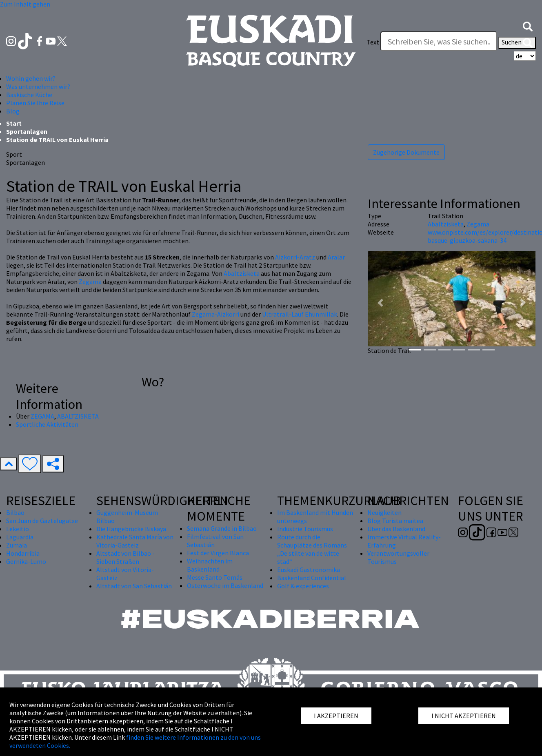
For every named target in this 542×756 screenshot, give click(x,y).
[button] (528, 26)
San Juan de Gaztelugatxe (42, 521)
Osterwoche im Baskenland (225, 585)
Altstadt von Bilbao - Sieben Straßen (126, 557)
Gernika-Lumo (26, 561)
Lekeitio (18, 529)
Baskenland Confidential (312, 578)
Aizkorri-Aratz (295, 257)
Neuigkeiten (384, 512)
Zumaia (17, 545)
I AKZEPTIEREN (336, 716)
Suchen (517, 43)
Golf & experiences (303, 586)
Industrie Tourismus (305, 529)
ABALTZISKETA (78, 416)
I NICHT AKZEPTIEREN (464, 716)
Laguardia (20, 537)
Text (373, 42)
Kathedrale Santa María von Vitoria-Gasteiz (135, 541)
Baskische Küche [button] (29, 95)
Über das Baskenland (396, 529)
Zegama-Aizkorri (215, 314)
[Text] (439, 41)
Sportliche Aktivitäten (47, 424)
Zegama (90, 282)
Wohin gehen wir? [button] (31, 78)
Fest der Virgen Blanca (218, 553)
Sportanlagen (27, 131)
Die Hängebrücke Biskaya (131, 529)
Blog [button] (13, 111)
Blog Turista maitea (395, 521)
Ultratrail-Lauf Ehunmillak (300, 314)
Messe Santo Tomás (215, 577)
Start (14, 123)
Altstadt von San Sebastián (134, 586)
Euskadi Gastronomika (309, 570)
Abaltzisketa (242, 273)
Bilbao (15, 512)
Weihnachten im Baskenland (210, 565)
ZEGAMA (42, 416)
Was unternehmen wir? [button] (38, 86)
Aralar (336, 257)
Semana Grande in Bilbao (222, 528)
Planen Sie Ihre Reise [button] (35, 103)
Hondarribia (23, 553)
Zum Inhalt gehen (25, 4)
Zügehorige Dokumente (406, 152)
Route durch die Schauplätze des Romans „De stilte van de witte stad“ (312, 549)
